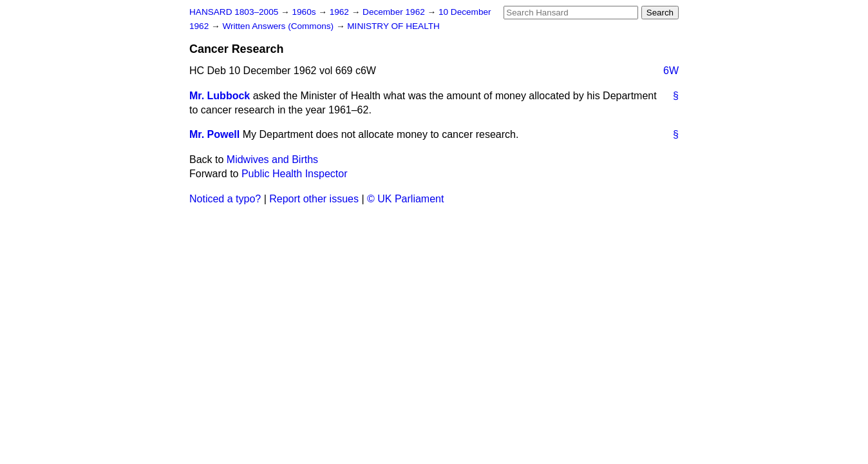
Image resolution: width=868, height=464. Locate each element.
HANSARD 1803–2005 (234, 12)
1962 (341, 12)
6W (671, 71)
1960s (305, 12)
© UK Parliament (405, 199)
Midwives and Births (272, 159)
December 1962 (395, 12)
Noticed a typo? (225, 199)
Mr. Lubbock (220, 96)
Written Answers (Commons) (279, 26)
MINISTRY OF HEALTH (393, 26)
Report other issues (314, 199)
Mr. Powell (214, 134)
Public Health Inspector (295, 174)
